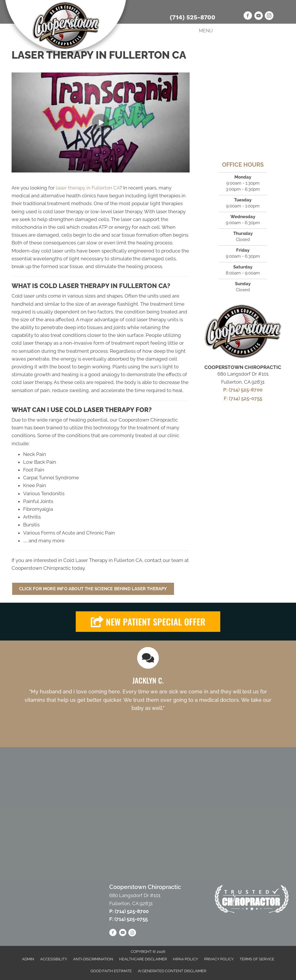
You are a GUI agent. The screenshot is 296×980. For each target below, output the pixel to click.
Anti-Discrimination (93, 959)
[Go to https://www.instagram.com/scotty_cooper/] (269, 16)
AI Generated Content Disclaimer (172, 971)
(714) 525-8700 (193, 17)
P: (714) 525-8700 (243, 390)
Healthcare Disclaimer (143, 959)
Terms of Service (257, 959)
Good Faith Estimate (111, 971)
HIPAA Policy (185, 959)
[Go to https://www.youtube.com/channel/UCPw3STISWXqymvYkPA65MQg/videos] (258, 16)
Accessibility (54, 959)
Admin (28, 959)
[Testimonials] (148, 688)
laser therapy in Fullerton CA (88, 188)
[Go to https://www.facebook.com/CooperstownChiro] (248, 16)
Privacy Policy (219, 959)
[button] (101, 122)
